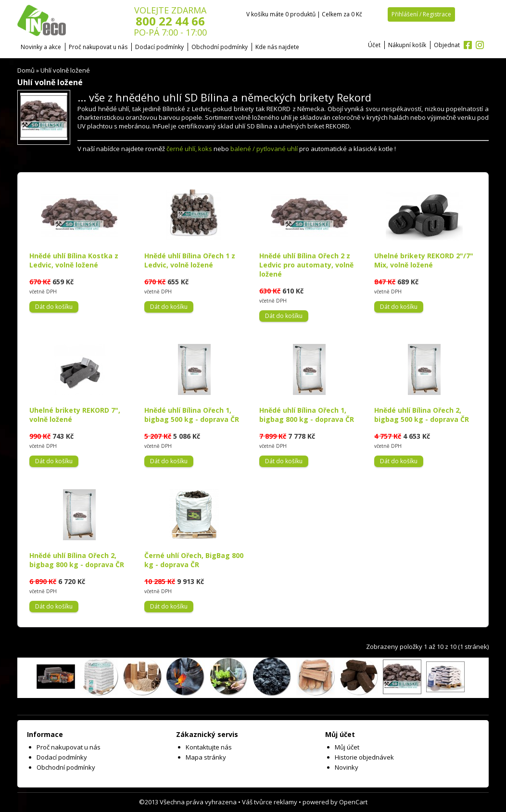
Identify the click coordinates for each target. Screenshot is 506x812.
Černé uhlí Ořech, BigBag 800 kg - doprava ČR (194, 560)
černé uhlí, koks (189, 149)
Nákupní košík (407, 45)
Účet (374, 45)
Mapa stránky (206, 757)
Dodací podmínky (159, 47)
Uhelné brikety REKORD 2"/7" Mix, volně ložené (424, 260)
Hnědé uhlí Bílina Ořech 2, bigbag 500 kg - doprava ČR (422, 415)
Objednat (447, 45)
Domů (26, 70)
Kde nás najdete (277, 47)
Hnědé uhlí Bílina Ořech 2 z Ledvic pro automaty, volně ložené (306, 265)
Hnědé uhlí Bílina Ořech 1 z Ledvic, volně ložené (190, 260)
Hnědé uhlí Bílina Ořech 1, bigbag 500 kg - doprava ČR (192, 415)
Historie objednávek (364, 757)
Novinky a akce (41, 47)
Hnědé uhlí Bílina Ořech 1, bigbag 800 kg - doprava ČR (307, 415)
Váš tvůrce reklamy (270, 802)
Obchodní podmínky (220, 47)
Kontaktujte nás (209, 747)
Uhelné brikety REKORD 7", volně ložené (75, 415)
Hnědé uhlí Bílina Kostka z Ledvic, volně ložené (74, 260)
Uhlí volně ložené (65, 70)
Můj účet (347, 747)
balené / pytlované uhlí (264, 149)
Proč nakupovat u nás (98, 47)
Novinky (347, 767)
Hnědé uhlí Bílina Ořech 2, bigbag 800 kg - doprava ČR (77, 560)
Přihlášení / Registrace (421, 14)
